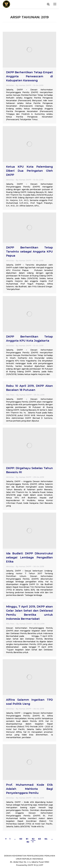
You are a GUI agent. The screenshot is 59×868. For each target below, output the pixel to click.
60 (21, 839)
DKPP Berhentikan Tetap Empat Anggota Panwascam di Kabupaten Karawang (29, 76)
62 (33, 839)
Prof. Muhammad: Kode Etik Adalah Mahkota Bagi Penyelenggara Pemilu (29, 789)
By (24, 85)
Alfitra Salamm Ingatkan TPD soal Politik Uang (29, 702)
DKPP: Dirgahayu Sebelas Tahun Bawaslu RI (29, 470)
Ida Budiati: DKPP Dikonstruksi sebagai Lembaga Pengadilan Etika (29, 557)
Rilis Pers (10, 395)
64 (46, 839)
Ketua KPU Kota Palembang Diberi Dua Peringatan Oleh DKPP (29, 171)
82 (28, 842)
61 (27, 839)
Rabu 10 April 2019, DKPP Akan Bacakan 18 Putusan (29, 388)
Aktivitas (10, 85)
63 (39, 839)
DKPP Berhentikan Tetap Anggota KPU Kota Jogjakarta (29, 339)
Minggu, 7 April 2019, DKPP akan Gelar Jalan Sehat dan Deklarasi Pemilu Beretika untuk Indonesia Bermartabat (29, 613)
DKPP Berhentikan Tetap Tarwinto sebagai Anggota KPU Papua (29, 252)
